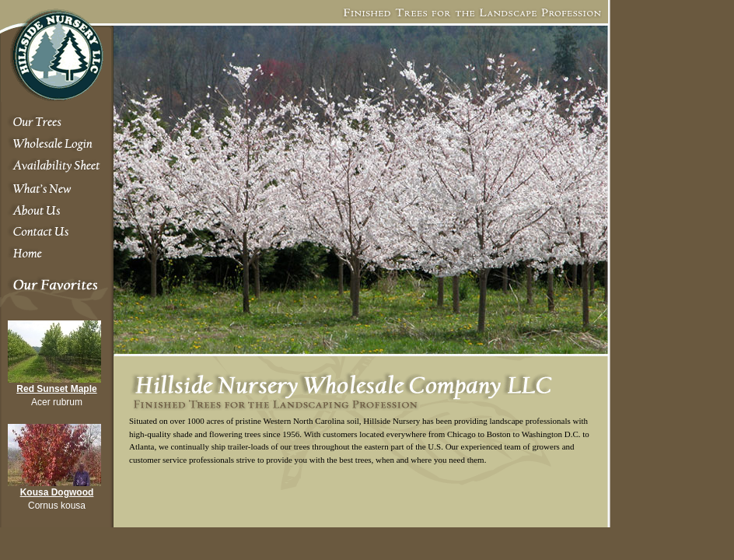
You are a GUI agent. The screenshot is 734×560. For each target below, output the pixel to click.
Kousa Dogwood (57, 492)
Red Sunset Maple (56, 389)
